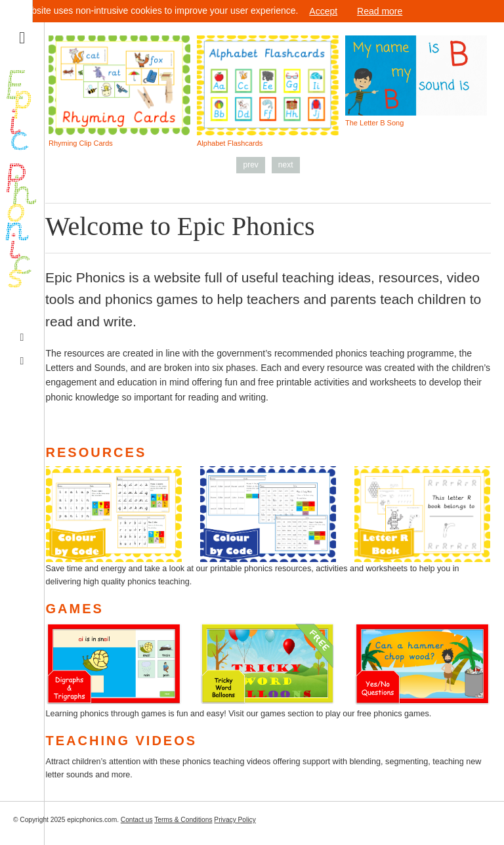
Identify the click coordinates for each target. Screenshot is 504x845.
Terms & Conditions (183, 820)
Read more (380, 11)
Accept (323, 11)
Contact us (137, 820)
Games (75, 609)
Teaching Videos (122, 741)
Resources (96, 452)
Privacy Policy (235, 820)
